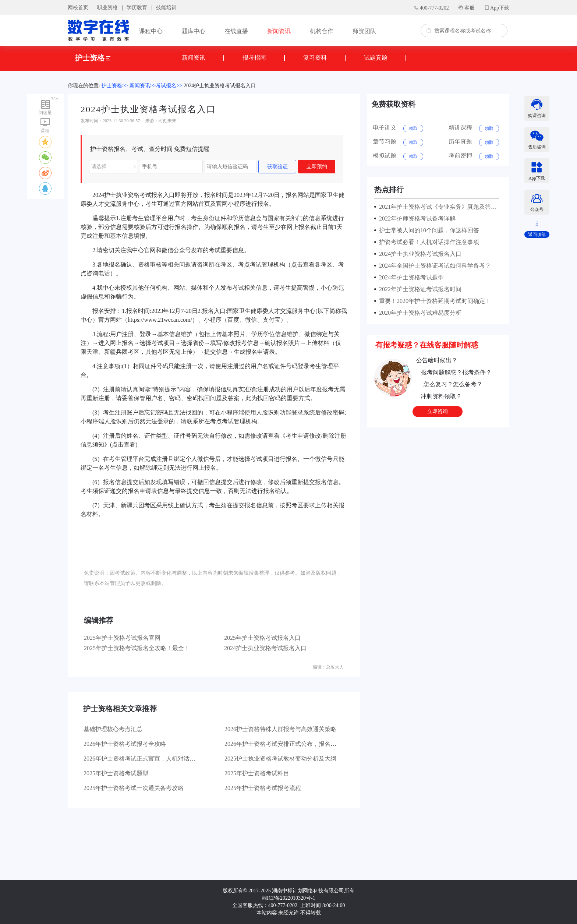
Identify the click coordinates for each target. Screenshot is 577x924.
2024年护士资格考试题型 (410, 277)
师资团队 (364, 31)
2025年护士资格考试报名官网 (122, 638)
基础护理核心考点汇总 (113, 729)
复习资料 (315, 58)
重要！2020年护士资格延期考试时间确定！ (433, 301)
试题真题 (376, 58)
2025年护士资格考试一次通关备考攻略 (134, 788)
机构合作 (322, 31)
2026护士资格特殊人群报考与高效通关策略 (280, 729)
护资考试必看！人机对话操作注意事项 (428, 242)
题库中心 (194, 31)
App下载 (500, 8)
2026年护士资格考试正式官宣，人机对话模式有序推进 (154, 759)
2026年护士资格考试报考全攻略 (125, 744)
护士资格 (93, 58)
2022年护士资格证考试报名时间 (419, 289)
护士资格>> (115, 86)
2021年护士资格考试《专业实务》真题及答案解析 (442, 207)
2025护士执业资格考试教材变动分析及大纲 (280, 759)
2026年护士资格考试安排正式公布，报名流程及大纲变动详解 (304, 744)
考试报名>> (169, 86)
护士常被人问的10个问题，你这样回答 (428, 230)
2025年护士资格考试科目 (257, 773)
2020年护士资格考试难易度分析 (419, 313)
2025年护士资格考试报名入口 (262, 638)
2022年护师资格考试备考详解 (416, 218)
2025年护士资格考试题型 (116, 773)
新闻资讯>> (143, 86)
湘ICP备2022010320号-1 (288, 898)
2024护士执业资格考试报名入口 (220, 86)
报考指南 (254, 58)
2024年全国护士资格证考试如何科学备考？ (433, 266)
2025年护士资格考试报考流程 (263, 788)
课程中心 (151, 31)
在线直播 (236, 31)
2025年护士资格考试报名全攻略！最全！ (137, 648)
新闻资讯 (279, 31)
